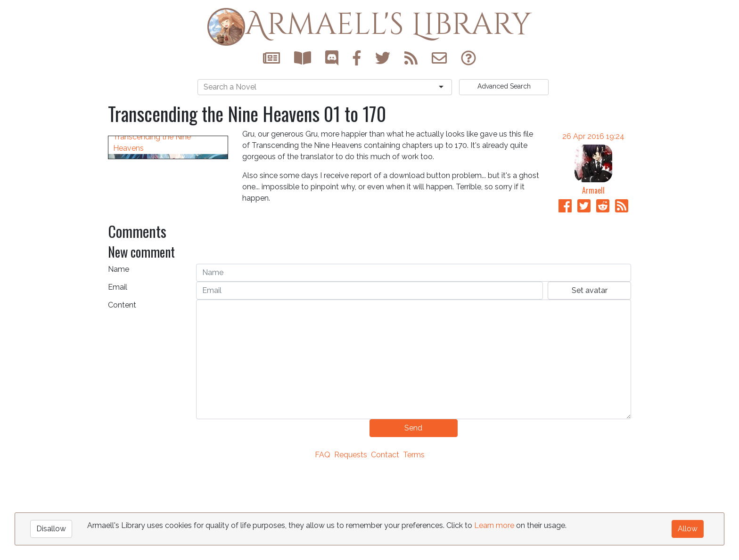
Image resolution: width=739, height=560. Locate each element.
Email (118, 377)
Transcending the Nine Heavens (152, 288)
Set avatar (590, 380)
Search (504, 86)
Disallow (51, 529)
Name (119, 359)
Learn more (494, 525)
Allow (688, 529)
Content (122, 394)
